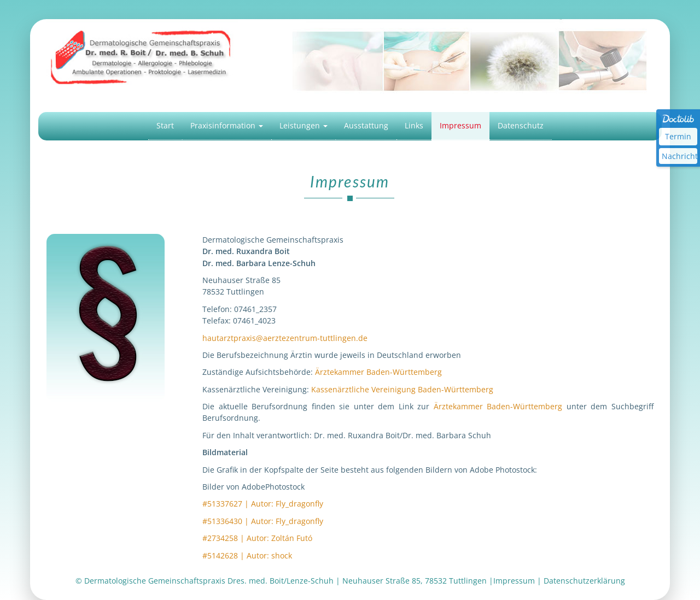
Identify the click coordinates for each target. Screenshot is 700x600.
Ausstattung (366, 125)
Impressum (460, 125)
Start (165, 125)
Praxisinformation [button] (227, 125)
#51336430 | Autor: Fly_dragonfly (263, 521)
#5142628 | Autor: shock (247, 555)
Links (414, 125)
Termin (678, 136)
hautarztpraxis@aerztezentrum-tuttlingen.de (285, 338)
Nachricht (679, 156)
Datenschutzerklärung (584, 581)
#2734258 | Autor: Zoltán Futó (257, 538)
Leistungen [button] (304, 125)
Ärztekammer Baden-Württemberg (378, 372)
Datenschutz (521, 125)
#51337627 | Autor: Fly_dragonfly (263, 504)
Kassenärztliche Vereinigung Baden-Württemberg (402, 389)
